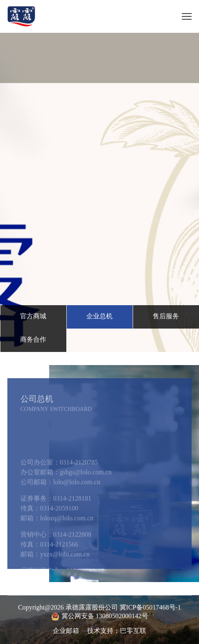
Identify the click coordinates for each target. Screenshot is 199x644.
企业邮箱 (66, 631)
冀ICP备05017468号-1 (150, 608)
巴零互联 (133, 631)
